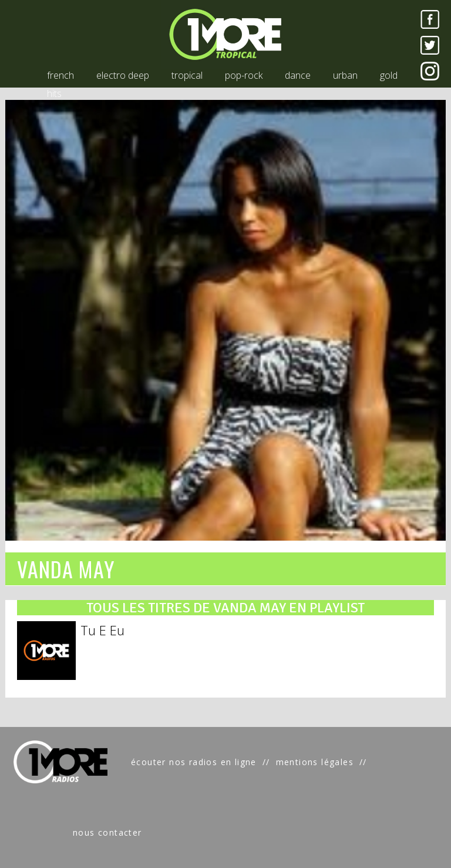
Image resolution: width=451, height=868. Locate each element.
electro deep (123, 75)
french (60, 75)
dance (298, 75)
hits (54, 93)
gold (389, 75)
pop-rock (244, 75)
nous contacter (107, 832)
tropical (187, 75)
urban (345, 75)
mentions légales (315, 762)
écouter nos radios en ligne (194, 762)
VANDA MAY (66, 569)
